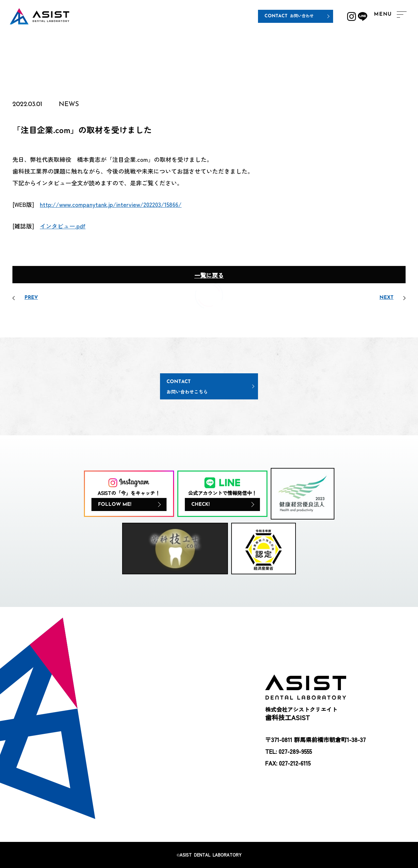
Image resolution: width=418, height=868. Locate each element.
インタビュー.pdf (63, 226)
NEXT (386, 298)
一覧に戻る (209, 275)
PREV (31, 298)
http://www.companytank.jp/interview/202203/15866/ (111, 204)
